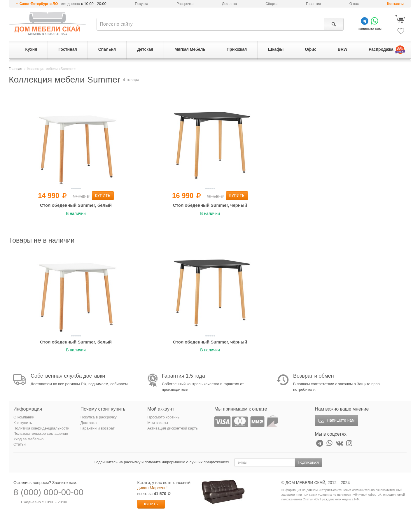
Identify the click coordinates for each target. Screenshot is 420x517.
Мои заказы (158, 423)
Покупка (141, 4)
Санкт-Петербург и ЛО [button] (39, 4)
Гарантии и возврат (98, 428)
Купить (103, 196)
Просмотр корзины (164, 417)
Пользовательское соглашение (41, 433)
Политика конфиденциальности (41, 428)
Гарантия (313, 4)
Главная (15, 69)
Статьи (20, 444)
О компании (24, 417)
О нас (354, 4)
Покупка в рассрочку (99, 417)
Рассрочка (185, 4)
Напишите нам (336, 421)
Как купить (23, 423)
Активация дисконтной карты (173, 428)
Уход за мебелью (28, 439)
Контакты (395, 4)
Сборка (271, 4)
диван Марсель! (153, 488)
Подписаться (308, 462)
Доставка (230, 4)
